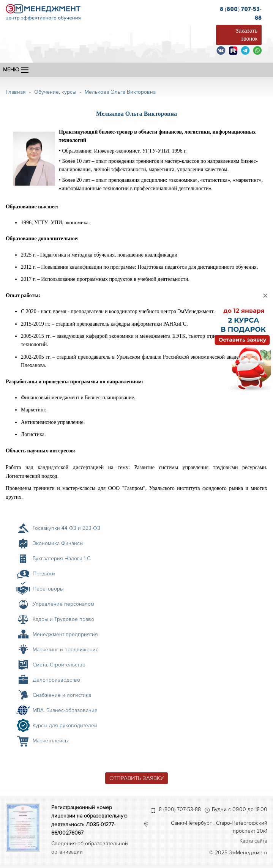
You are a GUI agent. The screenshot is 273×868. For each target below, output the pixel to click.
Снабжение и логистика (62, 695)
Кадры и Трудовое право (63, 619)
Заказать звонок (246, 35)
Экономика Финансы (58, 543)
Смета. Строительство (59, 665)
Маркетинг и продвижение (66, 650)
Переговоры (48, 589)
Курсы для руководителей (65, 725)
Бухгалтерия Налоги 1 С (62, 558)
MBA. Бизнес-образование (65, 710)
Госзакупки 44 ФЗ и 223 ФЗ (66, 528)
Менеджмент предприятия (65, 634)
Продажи (44, 574)
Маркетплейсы (51, 741)
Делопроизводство (56, 680)
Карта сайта (253, 841)
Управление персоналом (63, 604)
